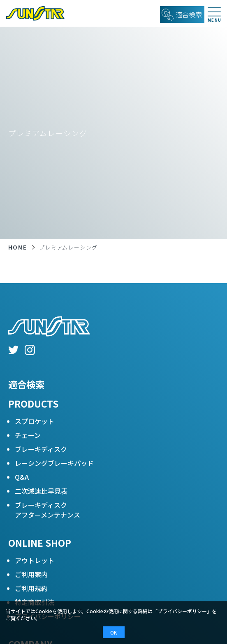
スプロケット (35, 421)
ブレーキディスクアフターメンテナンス (47, 510)
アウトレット (35, 560)
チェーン (28, 435)
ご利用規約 (31, 588)
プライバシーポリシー (182, 611)
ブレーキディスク (41, 449)
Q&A (22, 477)
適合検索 (26, 384)
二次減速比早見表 (41, 491)
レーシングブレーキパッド (54, 463)
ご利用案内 (31, 574)
